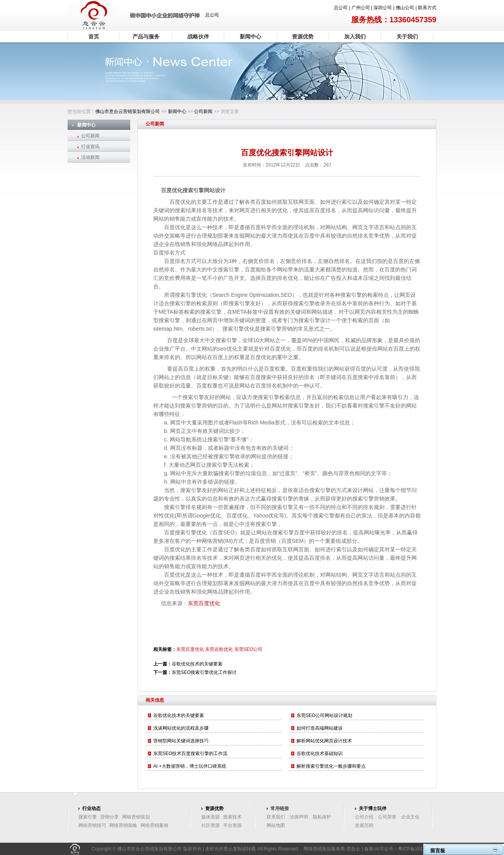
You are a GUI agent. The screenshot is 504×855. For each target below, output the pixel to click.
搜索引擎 (88, 817)
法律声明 (299, 817)
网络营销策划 (136, 817)
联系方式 (427, 8)
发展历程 (364, 825)
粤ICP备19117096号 (419, 849)
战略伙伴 (198, 37)
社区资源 (211, 825)
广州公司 (361, 8)
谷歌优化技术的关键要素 (197, 664)
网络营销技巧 (92, 825)
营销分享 (109, 817)
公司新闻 (203, 111)
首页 (94, 37)
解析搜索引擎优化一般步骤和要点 (331, 766)
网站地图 (276, 825)
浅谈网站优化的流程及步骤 (181, 728)
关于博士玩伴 (373, 808)
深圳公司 (383, 8)
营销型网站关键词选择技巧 (181, 741)
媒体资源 (211, 817)
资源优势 (303, 37)
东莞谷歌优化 (219, 649)
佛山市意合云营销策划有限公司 (128, 111)
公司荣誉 (387, 817)
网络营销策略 (123, 825)
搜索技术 (232, 817)
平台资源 (232, 825)
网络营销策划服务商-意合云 (332, 849)
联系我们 (276, 817)
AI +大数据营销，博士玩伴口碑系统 (190, 766)
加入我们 (355, 37)
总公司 (341, 8)
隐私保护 (322, 817)
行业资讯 (90, 146)
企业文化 (410, 817)
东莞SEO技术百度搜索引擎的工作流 (190, 754)
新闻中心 (250, 37)
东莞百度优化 (204, 603)
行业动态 (91, 808)
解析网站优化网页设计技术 (324, 741)
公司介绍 (364, 817)
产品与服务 (146, 37)
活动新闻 (90, 157)
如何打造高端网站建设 (320, 728)
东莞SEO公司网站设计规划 (324, 715)
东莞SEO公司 (248, 649)
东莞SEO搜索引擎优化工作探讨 (204, 672)
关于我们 (407, 37)
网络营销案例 (154, 825)
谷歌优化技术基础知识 (320, 754)
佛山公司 (405, 8)
